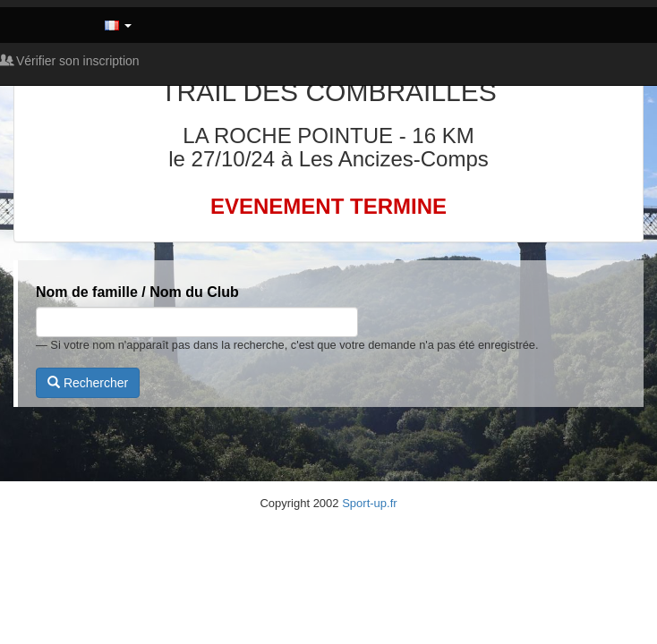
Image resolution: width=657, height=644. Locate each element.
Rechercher (88, 383)
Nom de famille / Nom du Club (137, 292)
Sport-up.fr (369, 503)
